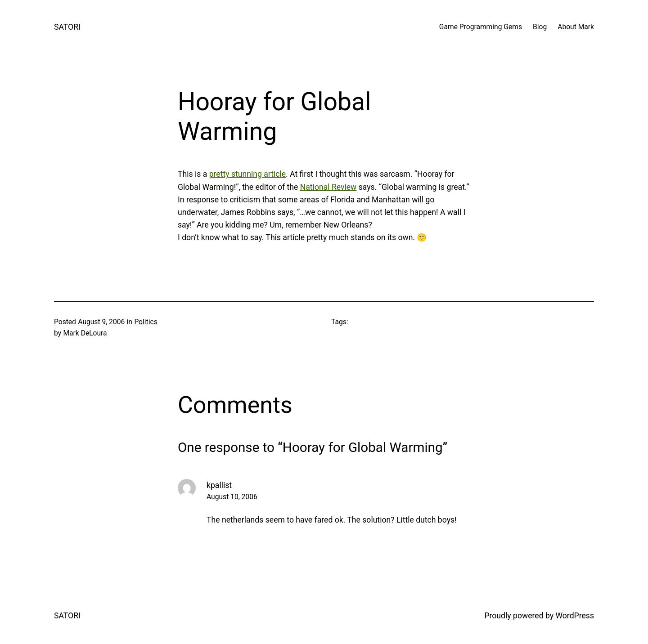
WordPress (575, 616)
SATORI (67, 27)
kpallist (219, 485)
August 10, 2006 (232, 497)
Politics (146, 322)
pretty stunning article (247, 174)
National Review (328, 187)
